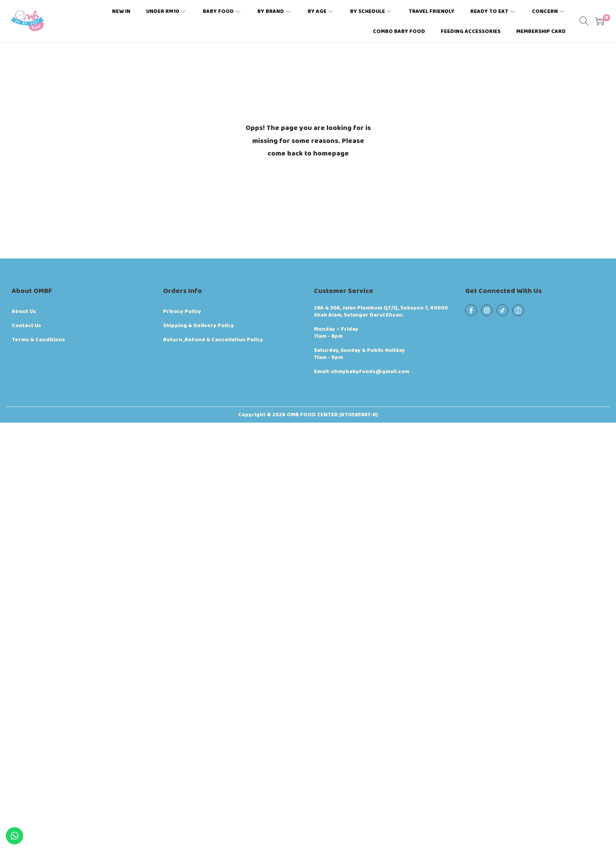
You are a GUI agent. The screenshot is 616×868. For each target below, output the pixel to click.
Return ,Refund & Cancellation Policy (213, 340)
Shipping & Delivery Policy (199, 326)
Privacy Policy (182, 311)
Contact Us (27, 326)
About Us (24, 311)
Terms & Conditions (38, 340)
